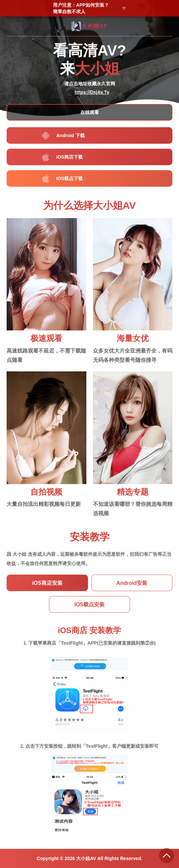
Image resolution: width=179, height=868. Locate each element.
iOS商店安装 (47, 583)
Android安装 (132, 583)
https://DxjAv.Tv (92, 92)
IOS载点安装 (90, 604)
